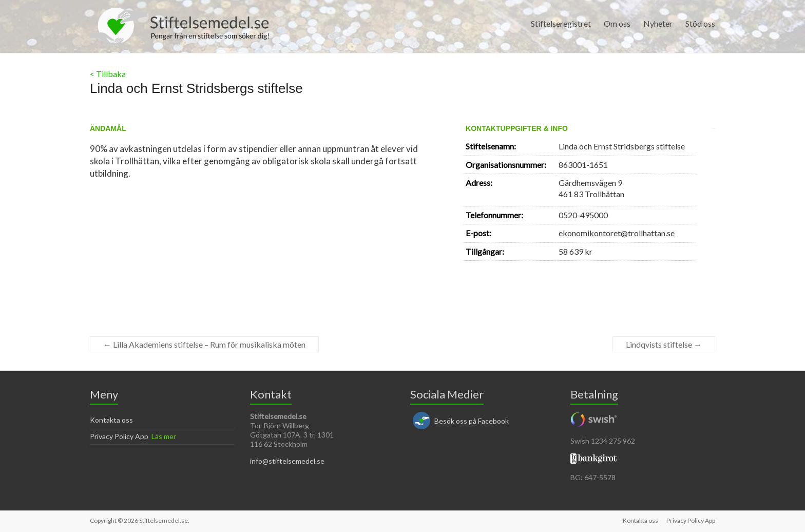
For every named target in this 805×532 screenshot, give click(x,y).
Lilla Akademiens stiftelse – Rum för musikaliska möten (204, 344)
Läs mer (164, 436)
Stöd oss (700, 23)
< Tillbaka (108, 74)
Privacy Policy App (119, 436)
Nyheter (658, 23)
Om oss (617, 23)
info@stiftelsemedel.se (287, 461)
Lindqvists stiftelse (664, 344)
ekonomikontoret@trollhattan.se (617, 233)
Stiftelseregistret (561, 23)
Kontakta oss (111, 420)
